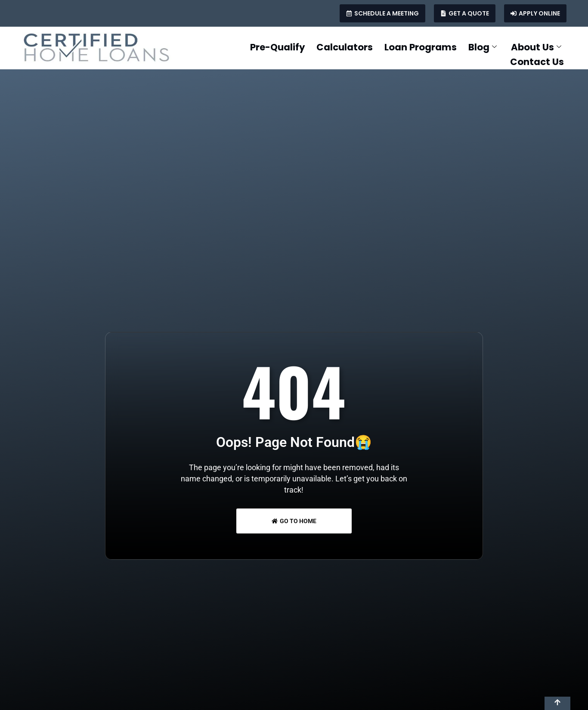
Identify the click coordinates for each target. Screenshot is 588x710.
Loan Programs (407, 47)
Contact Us (536, 59)
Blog (477, 47)
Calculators (320, 47)
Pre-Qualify (243, 47)
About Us (535, 47)
